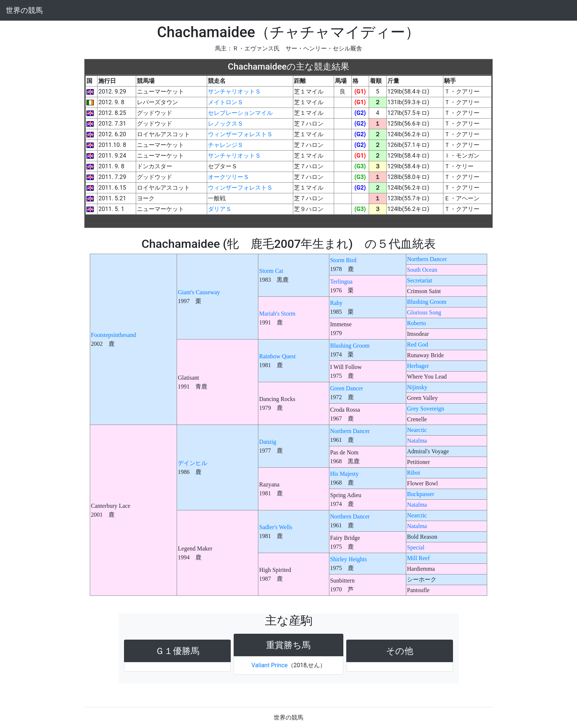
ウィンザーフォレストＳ (240, 134)
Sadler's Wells (276, 527)
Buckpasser (421, 494)
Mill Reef (418, 558)
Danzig (268, 442)
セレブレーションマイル (240, 113)
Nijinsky (417, 387)
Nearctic (417, 430)
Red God (417, 344)
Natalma (417, 441)
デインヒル (192, 463)
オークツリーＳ (229, 177)
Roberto (417, 323)
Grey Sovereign (426, 409)
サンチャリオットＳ (234, 92)
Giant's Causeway (199, 292)
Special (416, 547)
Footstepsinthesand (114, 335)
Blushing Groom (427, 302)
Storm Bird (343, 260)
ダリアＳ (220, 209)
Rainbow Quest (277, 356)
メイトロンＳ (226, 102)
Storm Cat (271, 271)
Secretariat (420, 280)
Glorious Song (424, 312)
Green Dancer (346, 388)
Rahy (336, 303)
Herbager (418, 366)
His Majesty (344, 474)
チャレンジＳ (226, 145)
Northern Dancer (427, 259)
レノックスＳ (226, 124)
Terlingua (341, 282)
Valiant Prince (269, 665)
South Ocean (422, 270)
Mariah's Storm (277, 314)
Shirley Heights (348, 559)
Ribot (414, 473)
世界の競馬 (24, 10)
